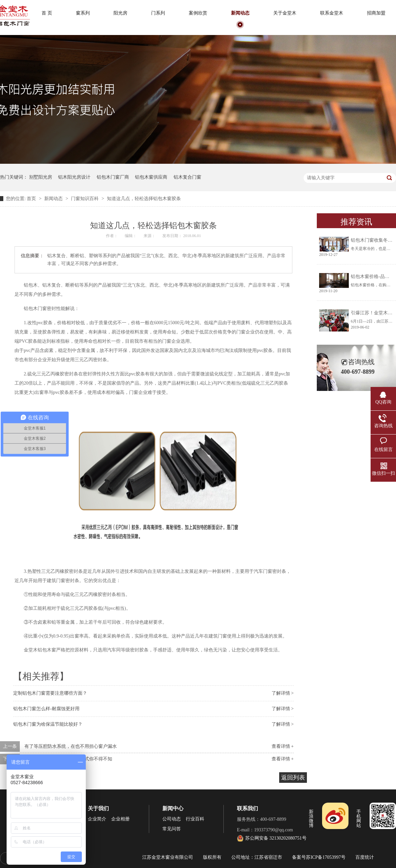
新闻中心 (173, 808)
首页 (32, 199)
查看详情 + (283, 746)
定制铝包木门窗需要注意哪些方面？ (50, 693)
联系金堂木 (332, 13)
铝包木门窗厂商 (113, 177)
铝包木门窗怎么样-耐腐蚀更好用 (46, 709)
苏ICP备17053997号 (326, 857)
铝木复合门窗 (187, 177)
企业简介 (97, 819)
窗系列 (83, 13)
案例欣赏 (198, 13)
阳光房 (120, 13)
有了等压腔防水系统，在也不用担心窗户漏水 (71, 746)
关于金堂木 (285, 13)
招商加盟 (376, 13)
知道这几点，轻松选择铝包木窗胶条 (144, 199)
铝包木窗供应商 (151, 177)
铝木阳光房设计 (74, 177)
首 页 (47, 13)
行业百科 (195, 819)
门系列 (158, 13)
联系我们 (247, 808)
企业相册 (120, 819)
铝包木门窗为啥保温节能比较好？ (48, 724)
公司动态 (172, 819)
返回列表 (293, 778)
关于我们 (98, 808)
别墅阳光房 (41, 177)
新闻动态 (240, 13)
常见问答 (172, 829)
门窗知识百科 (85, 199)
